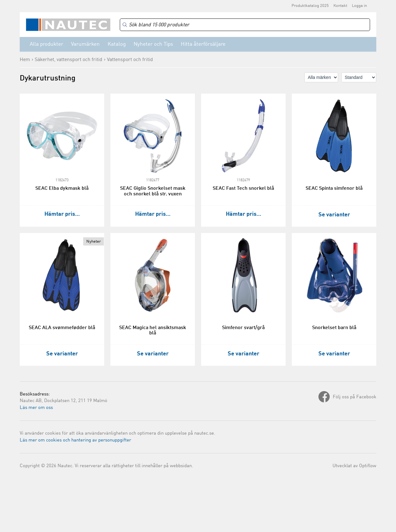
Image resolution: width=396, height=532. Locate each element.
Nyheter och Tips (153, 44)
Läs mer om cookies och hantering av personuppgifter (75, 440)
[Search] (245, 25)
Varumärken (85, 44)
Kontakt (340, 6)
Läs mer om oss (36, 408)
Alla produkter (46, 44)
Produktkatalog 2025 (310, 6)
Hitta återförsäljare (203, 44)
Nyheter (94, 242)
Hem (25, 60)
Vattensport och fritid (130, 60)
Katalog (117, 44)
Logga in (359, 6)
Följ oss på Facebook (355, 397)
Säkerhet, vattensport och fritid (69, 60)
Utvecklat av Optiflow (354, 466)
